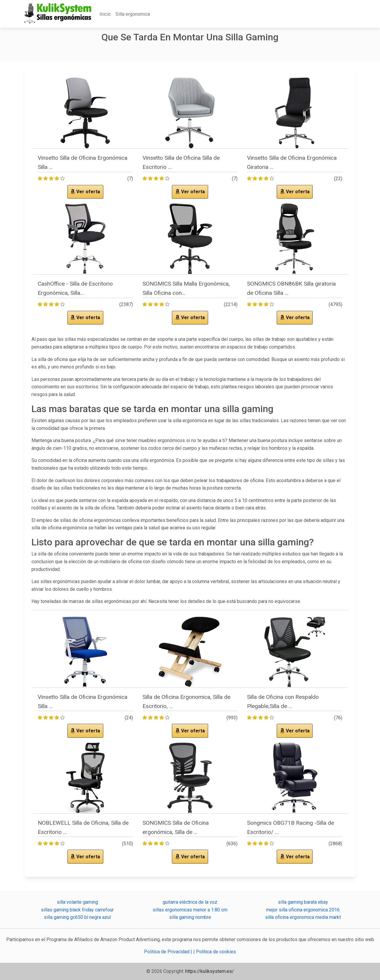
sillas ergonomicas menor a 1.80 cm (190, 910)
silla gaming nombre (190, 917)
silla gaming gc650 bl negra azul (77, 917)
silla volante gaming (77, 902)
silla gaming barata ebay (303, 902)
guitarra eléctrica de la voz (190, 902)
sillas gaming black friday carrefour (77, 910)
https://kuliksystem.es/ (210, 971)
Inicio (105, 14)
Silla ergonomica (133, 14)
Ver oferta (85, 192)
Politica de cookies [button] (216, 952)
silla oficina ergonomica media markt (303, 917)
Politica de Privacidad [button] (167, 952)
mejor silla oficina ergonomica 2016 (303, 910)
